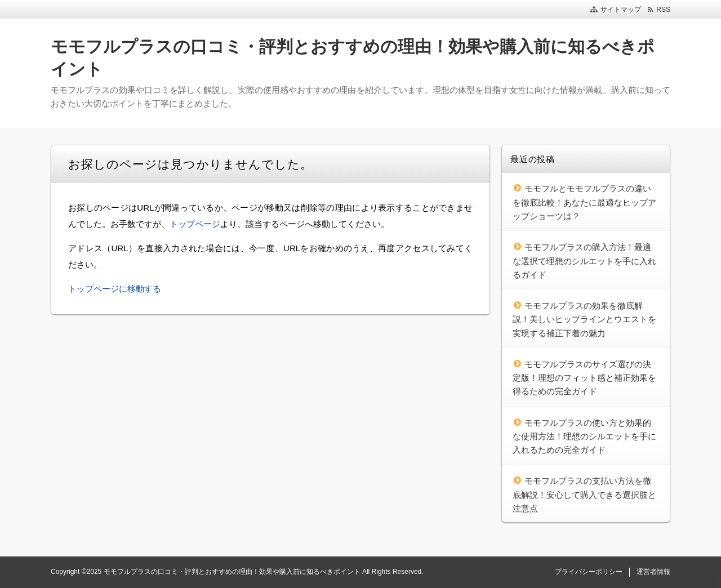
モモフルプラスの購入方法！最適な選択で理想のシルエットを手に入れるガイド (584, 261)
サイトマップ (621, 10)
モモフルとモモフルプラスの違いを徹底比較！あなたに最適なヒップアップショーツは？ (584, 202)
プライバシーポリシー (589, 572)
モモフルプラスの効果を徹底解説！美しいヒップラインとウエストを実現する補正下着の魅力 (584, 319)
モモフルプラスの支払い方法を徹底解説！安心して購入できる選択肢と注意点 (584, 495)
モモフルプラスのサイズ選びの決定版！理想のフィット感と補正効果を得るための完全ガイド (584, 378)
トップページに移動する (115, 289)
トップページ (195, 224)
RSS (663, 10)
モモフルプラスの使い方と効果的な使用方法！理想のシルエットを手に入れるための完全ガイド (584, 436)
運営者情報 (653, 572)
